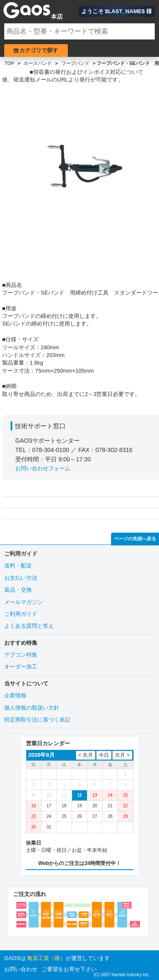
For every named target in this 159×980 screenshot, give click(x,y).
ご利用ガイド (21, 614)
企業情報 (15, 695)
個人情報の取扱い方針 (32, 708)
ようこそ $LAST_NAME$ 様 (117, 11)
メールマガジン (24, 602)
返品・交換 (18, 590)
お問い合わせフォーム (43, 468)
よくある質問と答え (29, 626)
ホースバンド (38, 63)
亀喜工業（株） (46, 958)
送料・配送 (18, 566)
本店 (57, 17)
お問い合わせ (21, 969)
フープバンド (75, 63)
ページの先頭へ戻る (135, 539)
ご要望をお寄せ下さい (69, 969)
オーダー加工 (21, 667)
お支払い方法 (21, 578)
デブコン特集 (21, 655)
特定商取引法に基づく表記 (37, 720)
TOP (9, 63)
